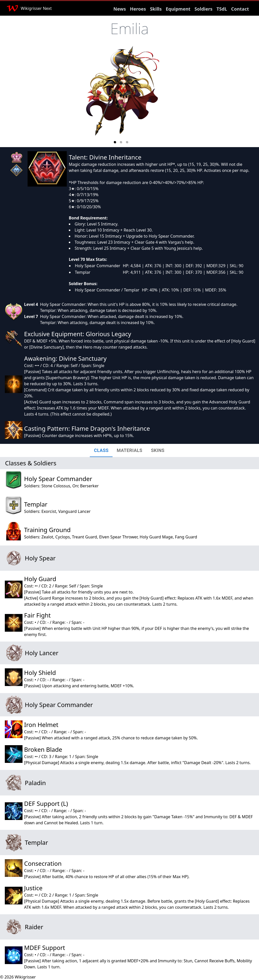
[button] (115, 142)
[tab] (101, 450)
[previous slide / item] (74, 97)
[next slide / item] (168, 97)
